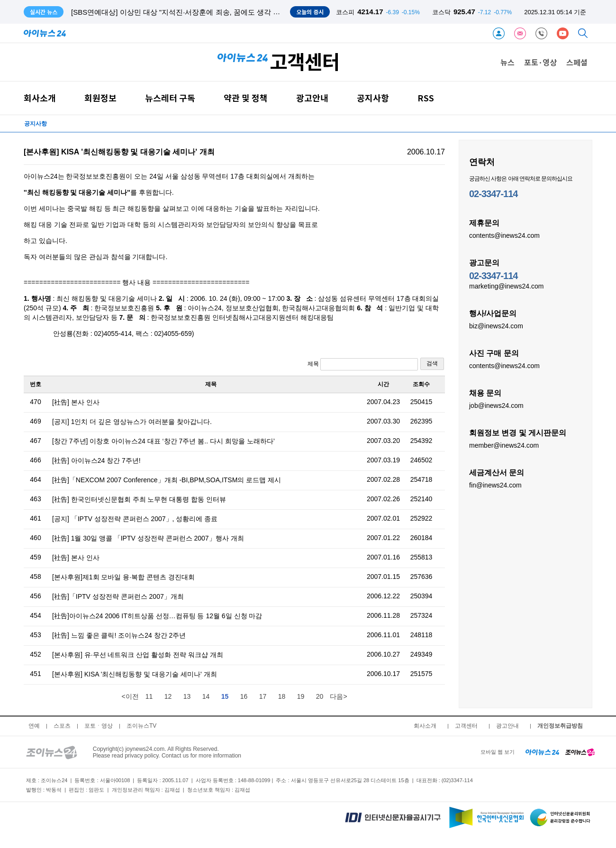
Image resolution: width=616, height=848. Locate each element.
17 (263, 696)
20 (320, 696)
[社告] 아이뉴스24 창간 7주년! (96, 460)
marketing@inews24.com (506, 286)
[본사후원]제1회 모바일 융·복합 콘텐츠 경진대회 (123, 577)
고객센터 (466, 726)
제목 (363, 364)
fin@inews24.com (495, 485)
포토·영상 (540, 62)
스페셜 (577, 62)
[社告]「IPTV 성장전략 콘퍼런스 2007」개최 (118, 596)
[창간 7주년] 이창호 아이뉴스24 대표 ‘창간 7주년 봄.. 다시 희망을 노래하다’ (163, 441)
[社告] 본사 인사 (76, 402)
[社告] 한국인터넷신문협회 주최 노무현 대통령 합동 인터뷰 (139, 499)
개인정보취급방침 (560, 726)
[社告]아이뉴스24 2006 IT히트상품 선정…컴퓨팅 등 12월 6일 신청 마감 (157, 616)
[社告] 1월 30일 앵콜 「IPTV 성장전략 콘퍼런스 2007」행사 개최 (148, 538)
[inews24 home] (542, 752)
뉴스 (507, 62)
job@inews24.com (496, 405)
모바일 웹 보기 (498, 752)
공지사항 (373, 98)
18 (282, 696)
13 (187, 696)
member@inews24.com (504, 445)
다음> (338, 696)
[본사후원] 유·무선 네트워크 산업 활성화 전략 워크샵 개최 (138, 655)
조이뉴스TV (141, 726)
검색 (432, 363)
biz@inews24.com (496, 325)
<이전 (130, 696)
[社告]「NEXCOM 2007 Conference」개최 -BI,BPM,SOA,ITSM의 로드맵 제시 (167, 480)
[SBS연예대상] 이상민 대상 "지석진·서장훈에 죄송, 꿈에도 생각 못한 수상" (189, 12)
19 (301, 696)
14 (206, 696)
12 (168, 696)
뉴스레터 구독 (170, 98)
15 (225, 696)
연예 (34, 726)
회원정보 (100, 98)
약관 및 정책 (246, 98)
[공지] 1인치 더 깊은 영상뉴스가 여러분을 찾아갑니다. (132, 422)
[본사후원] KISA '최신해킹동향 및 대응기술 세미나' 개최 (135, 674)
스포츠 (62, 726)
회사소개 (40, 98)
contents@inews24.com (504, 235)
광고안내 (312, 98)
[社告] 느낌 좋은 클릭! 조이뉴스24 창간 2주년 (119, 635)
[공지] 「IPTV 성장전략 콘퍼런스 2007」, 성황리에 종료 (135, 519)
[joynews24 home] (580, 752)
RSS (426, 98)
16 (244, 696)
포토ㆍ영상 (99, 726)
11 (149, 696)
